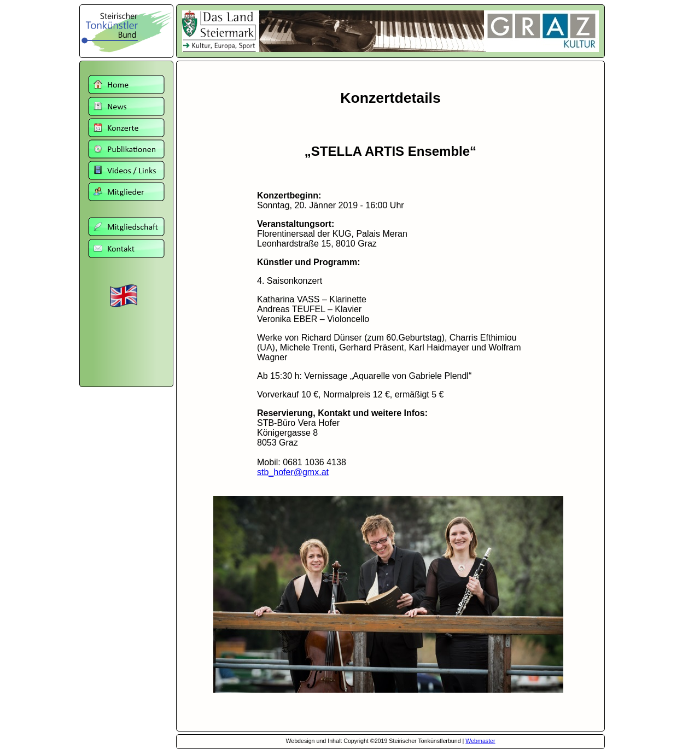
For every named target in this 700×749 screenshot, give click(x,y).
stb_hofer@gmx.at (293, 472)
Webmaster (480, 741)
